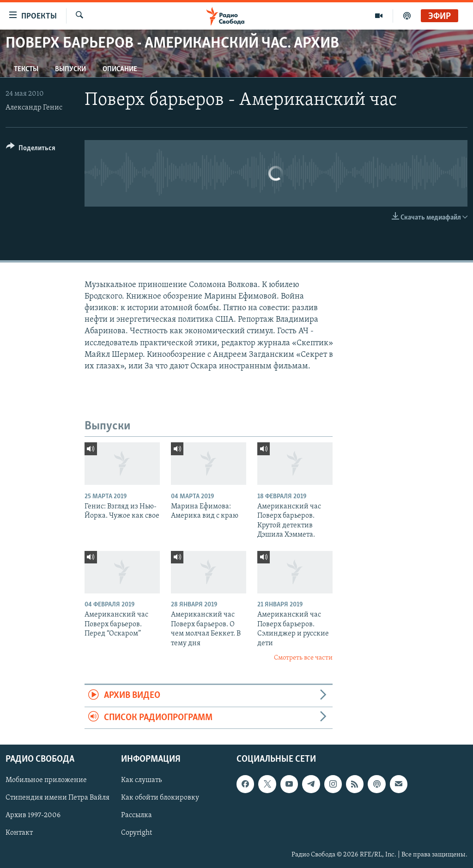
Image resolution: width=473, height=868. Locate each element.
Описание (120, 69)
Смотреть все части (303, 658)
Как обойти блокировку (160, 798)
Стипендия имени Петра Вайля (58, 798)
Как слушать (141, 781)
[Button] (31, 150)
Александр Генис (34, 108)
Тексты (26, 69)
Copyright (136, 833)
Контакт (19, 833)
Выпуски (70, 69)
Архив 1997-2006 (33, 816)
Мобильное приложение (46, 781)
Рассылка (136, 816)
